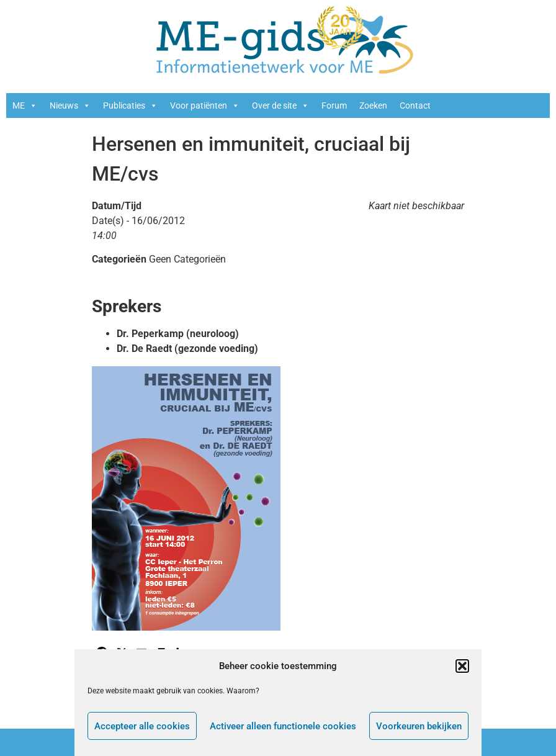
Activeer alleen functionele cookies (283, 726)
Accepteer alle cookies (142, 726)
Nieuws (70, 106)
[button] (462, 666)
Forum (334, 106)
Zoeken (373, 106)
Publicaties (130, 106)
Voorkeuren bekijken (419, 726)
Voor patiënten (205, 106)
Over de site (280, 106)
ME (25, 106)
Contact (415, 106)
